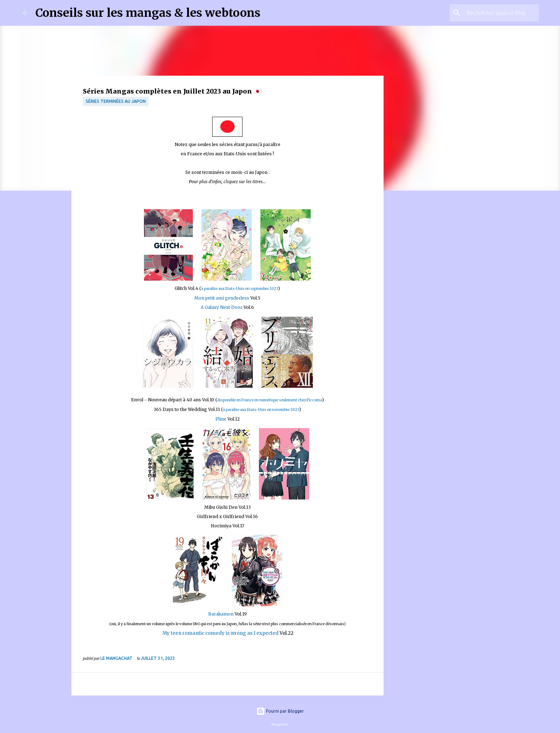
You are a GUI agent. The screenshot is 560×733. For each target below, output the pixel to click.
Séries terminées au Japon (116, 101)
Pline (221, 419)
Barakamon (221, 614)
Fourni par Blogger (280, 711)
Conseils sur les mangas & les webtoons (148, 13)
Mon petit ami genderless (222, 298)
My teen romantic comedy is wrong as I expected (220, 633)
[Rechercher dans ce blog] (501, 13)
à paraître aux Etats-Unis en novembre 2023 (261, 410)
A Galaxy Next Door (222, 307)
